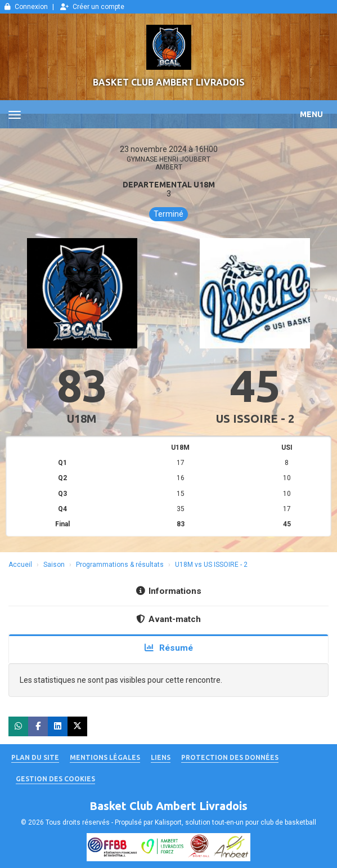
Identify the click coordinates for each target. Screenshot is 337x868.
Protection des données (230, 757)
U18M (82, 419)
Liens (161, 757)
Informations (169, 591)
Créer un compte (92, 7)
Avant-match (168, 619)
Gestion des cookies (55, 779)
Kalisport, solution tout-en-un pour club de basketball (235, 822)
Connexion (26, 7)
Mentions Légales (105, 757)
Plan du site (35, 757)
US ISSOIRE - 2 (255, 419)
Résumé (169, 648)
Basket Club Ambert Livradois (169, 82)
